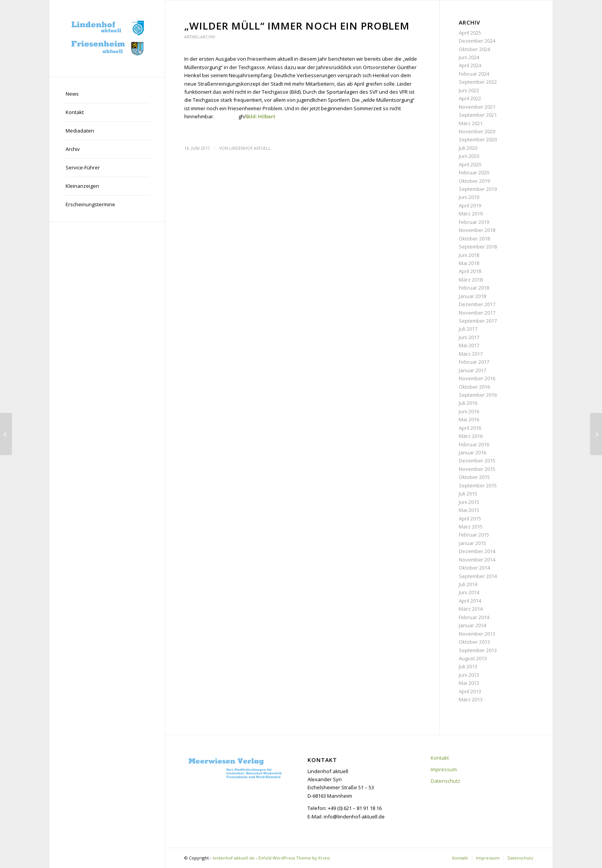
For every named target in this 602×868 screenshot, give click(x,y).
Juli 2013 (468, 666)
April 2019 (470, 205)
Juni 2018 (469, 255)
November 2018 (477, 230)
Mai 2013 (469, 683)
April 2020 (470, 164)
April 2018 (470, 271)
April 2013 (470, 691)
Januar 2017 (472, 370)
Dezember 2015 (477, 461)
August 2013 (473, 658)
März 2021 (471, 123)
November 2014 (477, 560)
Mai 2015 (469, 510)
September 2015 (478, 485)
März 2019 (471, 214)
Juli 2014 (468, 584)
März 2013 (471, 699)
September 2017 (478, 321)
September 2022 (478, 82)
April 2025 (470, 33)
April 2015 (470, 518)
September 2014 (478, 576)
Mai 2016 (469, 419)
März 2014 (471, 609)
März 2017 (471, 354)
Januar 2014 (472, 625)
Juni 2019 (469, 197)
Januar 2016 (472, 452)
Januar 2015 (472, 543)
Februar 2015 (474, 535)
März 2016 (471, 436)
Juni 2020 (469, 156)
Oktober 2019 (474, 181)
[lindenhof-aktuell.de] (107, 38)
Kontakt (440, 758)
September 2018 (478, 247)
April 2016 (470, 428)
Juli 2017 (468, 329)
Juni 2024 (469, 57)
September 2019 (478, 189)
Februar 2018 (474, 288)
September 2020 (478, 139)
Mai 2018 (469, 263)
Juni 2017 (469, 337)
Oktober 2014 (474, 568)
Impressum (444, 769)
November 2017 (477, 313)
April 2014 (470, 601)
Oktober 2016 (474, 387)
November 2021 (477, 107)
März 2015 (471, 527)
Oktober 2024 (474, 49)
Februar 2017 (474, 362)
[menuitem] (107, 94)
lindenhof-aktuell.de (234, 858)
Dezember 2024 (477, 41)
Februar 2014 (474, 617)
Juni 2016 (469, 411)
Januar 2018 (472, 296)
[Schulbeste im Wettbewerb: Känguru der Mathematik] (6, 434)
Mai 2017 (469, 345)
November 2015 (477, 469)
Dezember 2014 (477, 551)
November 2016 (477, 378)
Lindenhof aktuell (250, 148)
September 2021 (478, 115)
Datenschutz (446, 781)
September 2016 (478, 395)
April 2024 (470, 65)
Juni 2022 (469, 90)
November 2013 (477, 634)
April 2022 (470, 98)
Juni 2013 (469, 675)
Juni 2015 (469, 502)
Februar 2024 (474, 74)
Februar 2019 (474, 222)
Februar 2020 (474, 172)
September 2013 (478, 650)
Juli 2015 (468, 494)
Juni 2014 (469, 592)
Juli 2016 (468, 403)
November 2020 (477, 131)
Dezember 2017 (477, 304)
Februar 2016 (474, 444)
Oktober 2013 (474, 642)
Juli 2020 (468, 148)
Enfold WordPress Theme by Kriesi (294, 858)
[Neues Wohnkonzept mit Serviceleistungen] (596, 434)
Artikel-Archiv (200, 37)
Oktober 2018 (474, 239)
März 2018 (471, 280)
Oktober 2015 (474, 477)
